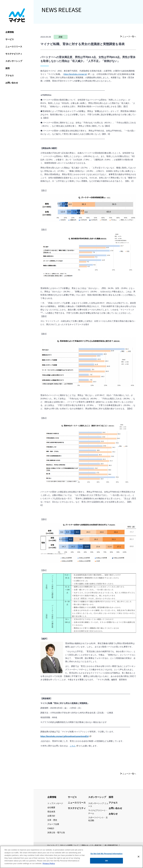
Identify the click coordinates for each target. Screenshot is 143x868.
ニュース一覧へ (129, 36)
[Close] (139, 858)
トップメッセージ (55, 803)
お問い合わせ (12, 83)
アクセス (10, 75)
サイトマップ (52, 845)
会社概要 (51, 807)
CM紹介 (51, 828)
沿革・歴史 (52, 820)
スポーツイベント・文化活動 (98, 819)
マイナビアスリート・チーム (98, 812)
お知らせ (113, 814)
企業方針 (51, 816)
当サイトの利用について (69, 845)
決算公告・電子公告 (56, 833)
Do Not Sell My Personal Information (107, 855)
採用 (8, 68)
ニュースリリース (14, 47)
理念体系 (51, 812)
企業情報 (10, 32)
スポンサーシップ (14, 61)
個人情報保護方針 (111, 845)
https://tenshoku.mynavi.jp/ (77, 74)
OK (106, 862)
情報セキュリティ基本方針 (92, 845)
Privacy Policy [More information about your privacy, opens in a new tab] (49, 865)
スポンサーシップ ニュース (98, 805)
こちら (74, 746)
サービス (10, 39)
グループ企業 (53, 824)
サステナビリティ (14, 54)
